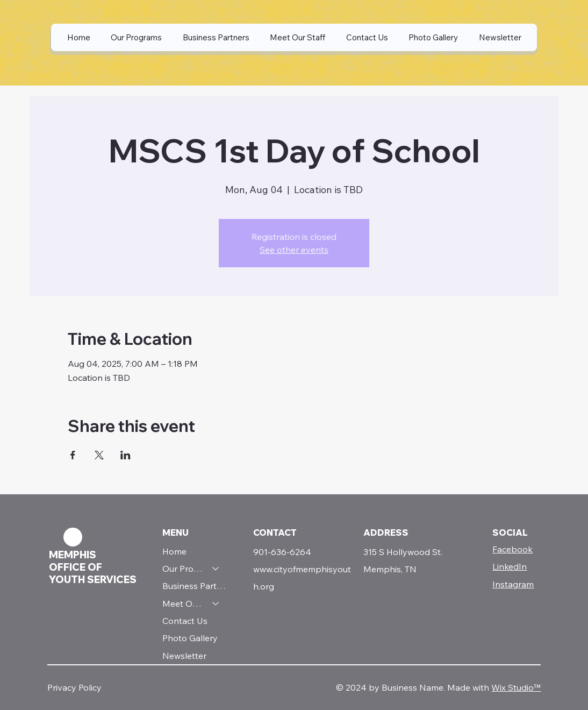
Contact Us (185, 621)
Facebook (512, 549)
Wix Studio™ (516, 687)
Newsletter (184, 656)
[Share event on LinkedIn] (126, 455)
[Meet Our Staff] (216, 603)
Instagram (513, 584)
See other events (294, 250)
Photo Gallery (190, 638)
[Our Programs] (216, 569)
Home (174, 551)
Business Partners (196, 586)
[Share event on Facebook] (73, 455)
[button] (137, 37)
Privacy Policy (74, 687)
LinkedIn (510, 566)
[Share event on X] (99, 455)
